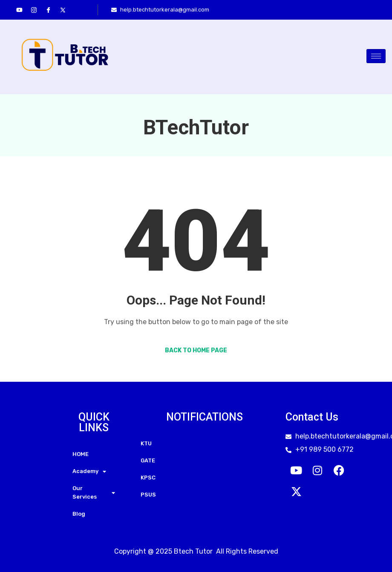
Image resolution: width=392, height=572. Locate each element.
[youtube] (19, 10)
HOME (81, 454)
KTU (146, 443)
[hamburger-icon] (376, 56)
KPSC (148, 478)
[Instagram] (34, 10)
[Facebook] (48, 10)
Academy (89, 472)
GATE (148, 460)
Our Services (94, 492)
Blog (79, 514)
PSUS (148, 495)
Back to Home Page (196, 350)
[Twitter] (63, 10)
